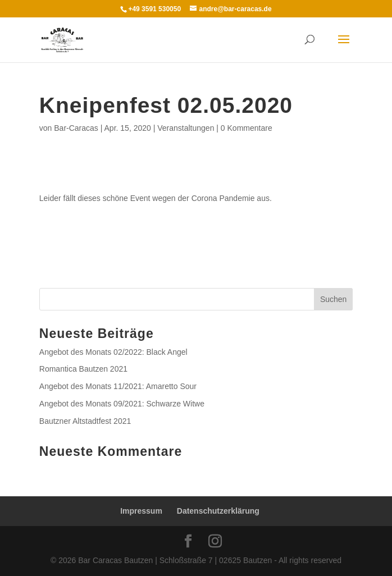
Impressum (141, 511)
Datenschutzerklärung (218, 511)
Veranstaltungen (186, 128)
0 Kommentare (247, 128)
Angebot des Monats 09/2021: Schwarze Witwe (122, 404)
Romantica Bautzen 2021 (83, 369)
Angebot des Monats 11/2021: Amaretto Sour (118, 386)
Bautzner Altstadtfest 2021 (85, 421)
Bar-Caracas (76, 128)
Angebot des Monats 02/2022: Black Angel (113, 352)
